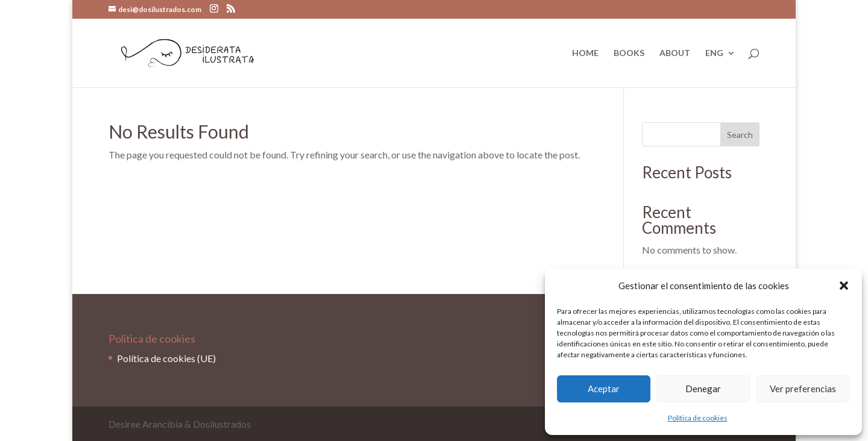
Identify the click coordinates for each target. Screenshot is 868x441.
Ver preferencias (803, 389)
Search (740, 135)
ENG (714, 53)
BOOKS (629, 53)
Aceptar (604, 389)
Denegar (703, 389)
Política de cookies (698, 418)
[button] (844, 286)
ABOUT (675, 53)
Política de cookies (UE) (166, 358)
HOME (585, 53)
